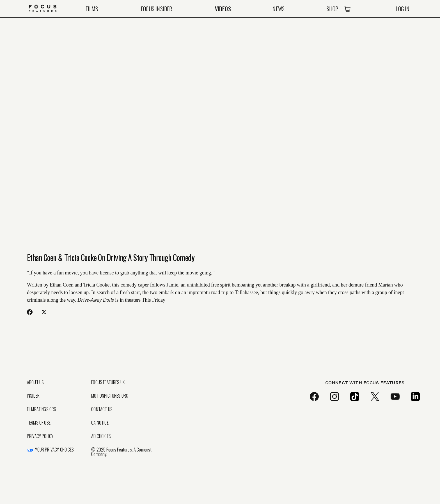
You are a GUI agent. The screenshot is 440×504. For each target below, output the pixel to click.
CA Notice (100, 423)
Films (92, 9)
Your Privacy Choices (54, 450)
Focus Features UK (108, 382)
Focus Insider (157, 9)
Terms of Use (39, 423)
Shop (333, 9)
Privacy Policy (40, 436)
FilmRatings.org (42, 409)
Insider (33, 396)
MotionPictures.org (110, 396)
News (279, 9)
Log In (403, 9)
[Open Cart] (347, 9)
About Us (35, 382)
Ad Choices (101, 436)
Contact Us (102, 409)
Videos (223, 9)
